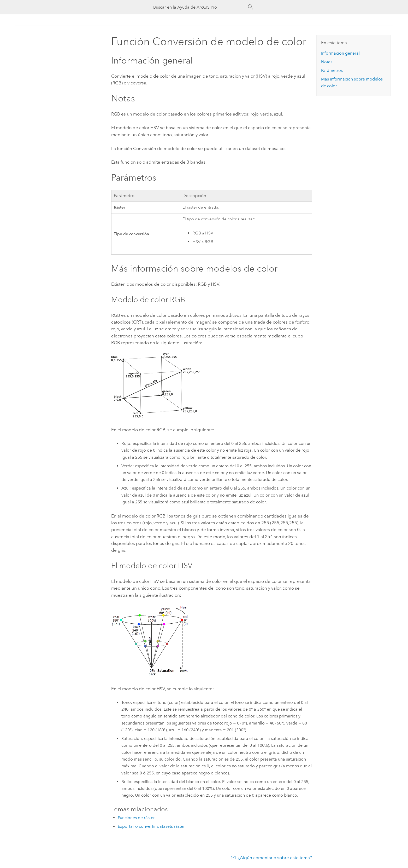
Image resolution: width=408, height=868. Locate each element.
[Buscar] (251, 7)
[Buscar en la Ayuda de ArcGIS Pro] (199, 7)
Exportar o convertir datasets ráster (151, 826)
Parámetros (332, 70)
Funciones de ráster (136, 818)
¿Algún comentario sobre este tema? (275, 858)
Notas (327, 62)
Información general (340, 53)
